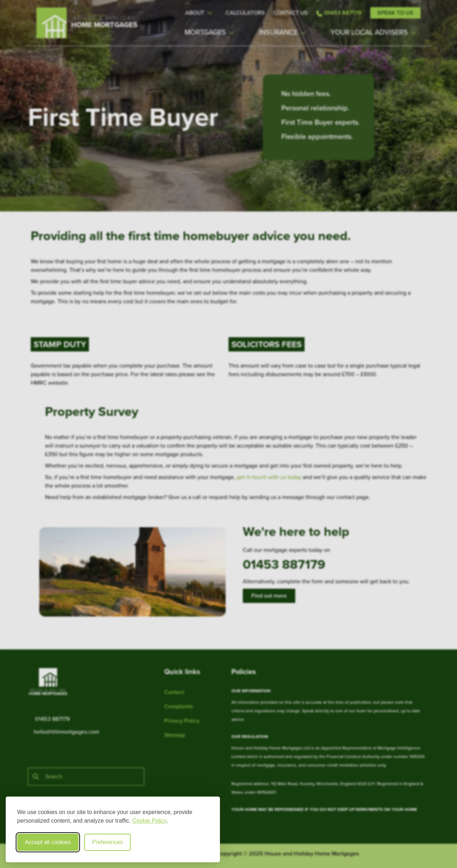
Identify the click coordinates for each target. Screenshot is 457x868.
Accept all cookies (48, 842)
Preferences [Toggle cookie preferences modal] (107, 842)
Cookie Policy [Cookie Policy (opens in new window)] (150, 821)
